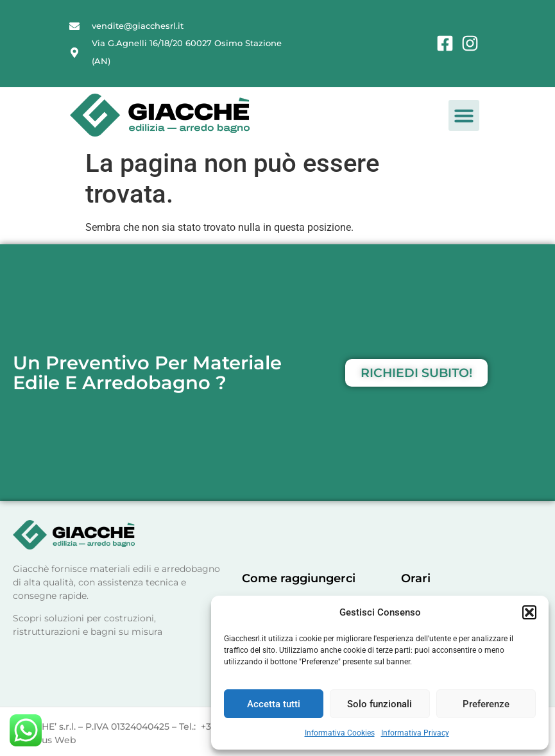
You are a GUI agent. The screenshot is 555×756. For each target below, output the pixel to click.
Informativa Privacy (415, 733)
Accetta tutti (274, 704)
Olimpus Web (45, 740)
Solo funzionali (380, 704)
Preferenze (486, 704)
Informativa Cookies (340, 733)
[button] (529, 612)
